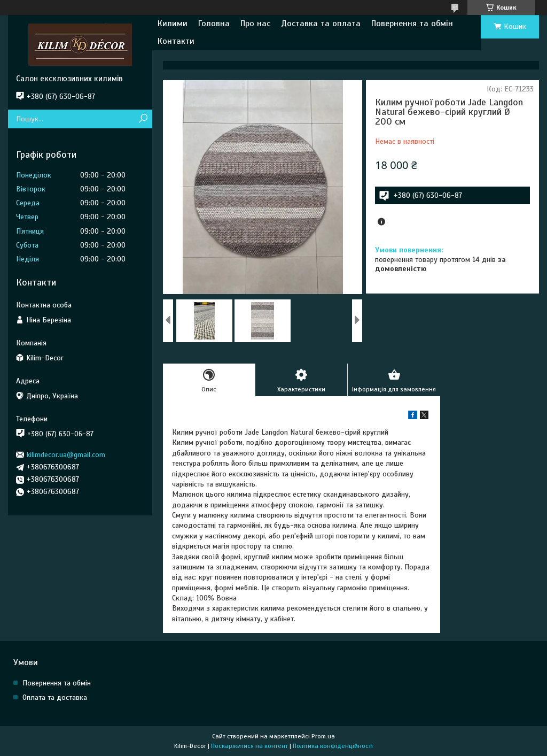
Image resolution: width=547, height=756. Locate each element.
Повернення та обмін (412, 24)
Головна (214, 24)
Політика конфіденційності (333, 746)
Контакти (176, 41)
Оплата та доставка (55, 697)
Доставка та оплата (321, 24)
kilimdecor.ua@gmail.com (66, 455)
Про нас (255, 24)
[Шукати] (143, 119)
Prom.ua (323, 736)
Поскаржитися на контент (249, 746)
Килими (173, 24)
